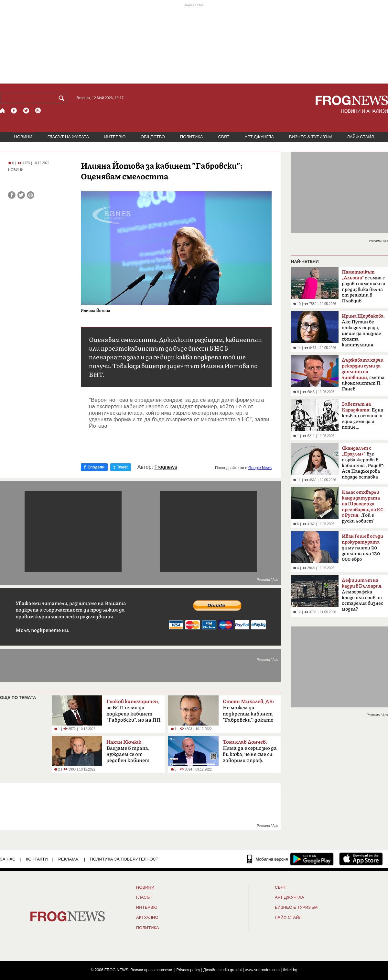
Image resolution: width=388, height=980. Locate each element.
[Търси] (63, 98)
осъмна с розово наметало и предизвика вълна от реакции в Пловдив (364, 287)
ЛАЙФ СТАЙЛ (360, 137)
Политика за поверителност (124, 859)
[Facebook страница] (14, 111)
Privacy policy (188, 970)
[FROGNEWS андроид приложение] (312, 859)
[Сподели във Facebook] (12, 195)
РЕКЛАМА (68, 859)
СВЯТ (224, 137)
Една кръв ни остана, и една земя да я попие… (362, 416)
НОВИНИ (23, 137)
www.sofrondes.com (262, 970)
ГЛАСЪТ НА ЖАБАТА (68, 137)
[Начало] (3, 111)
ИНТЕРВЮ (115, 137)
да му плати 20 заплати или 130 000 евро (362, 548)
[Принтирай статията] (31, 195)
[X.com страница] (26, 111)
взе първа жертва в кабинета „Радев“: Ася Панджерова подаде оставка (363, 463)
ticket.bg (290, 970)
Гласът (144, 897)
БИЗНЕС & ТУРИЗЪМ (310, 137)
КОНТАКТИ (37, 859)
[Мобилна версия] (268, 859)
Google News (260, 468)
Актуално (147, 918)
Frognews (166, 467)
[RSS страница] (38, 111)
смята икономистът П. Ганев (363, 375)
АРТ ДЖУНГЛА (259, 137)
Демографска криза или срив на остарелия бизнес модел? (362, 595)
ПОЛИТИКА (192, 137)
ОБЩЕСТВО (153, 137)
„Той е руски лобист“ (363, 507)
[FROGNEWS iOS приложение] (361, 859)
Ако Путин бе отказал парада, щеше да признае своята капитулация (363, 331)
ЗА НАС (8, 859)
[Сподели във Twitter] (21, 195)
